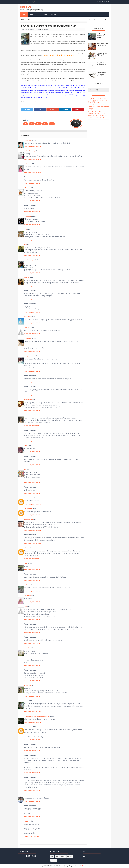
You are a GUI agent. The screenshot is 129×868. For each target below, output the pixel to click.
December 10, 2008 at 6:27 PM (32, 299)
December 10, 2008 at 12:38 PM (32, 159)
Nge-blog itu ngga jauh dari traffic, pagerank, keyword (102, 36)
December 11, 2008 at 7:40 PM (32, 619)
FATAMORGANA (28, 509)
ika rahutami (27, 685)
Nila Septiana (28, 498)
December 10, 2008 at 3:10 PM (32, 201)
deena (26, 563)
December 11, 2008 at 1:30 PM (32, 580)
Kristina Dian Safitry (29, 151)
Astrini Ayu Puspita (29, 260)
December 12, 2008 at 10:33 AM (32, 740)
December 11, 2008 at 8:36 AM (32, 482)
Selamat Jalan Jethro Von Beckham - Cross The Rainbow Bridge (99, 107)
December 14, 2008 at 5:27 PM (32, 801)
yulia (25, 229)
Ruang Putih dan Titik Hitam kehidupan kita (102, 64)
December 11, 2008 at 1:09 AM (32, 441)
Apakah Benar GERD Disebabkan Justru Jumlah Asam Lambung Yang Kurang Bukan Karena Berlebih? (98, 114)
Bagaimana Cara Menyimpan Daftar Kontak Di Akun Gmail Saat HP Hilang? (98, 100)
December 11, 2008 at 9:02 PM (32, 681)
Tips (38, 14)
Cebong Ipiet (27, 188)
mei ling (26, 585)
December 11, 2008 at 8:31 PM (32, 643)
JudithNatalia (28, 415)
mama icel (27, 278)
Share (40, 109)
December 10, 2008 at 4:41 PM (32, 240)
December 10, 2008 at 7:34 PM (32, 323)
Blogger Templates (70, 866)
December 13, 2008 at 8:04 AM (32, 790)
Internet (54, 14)
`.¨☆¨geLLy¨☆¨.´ (28, 356)
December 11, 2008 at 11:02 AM (32, 515)
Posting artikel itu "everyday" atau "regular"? (101, 74)
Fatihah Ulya (27, 596)
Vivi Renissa (27, 216)
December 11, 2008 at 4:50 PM (32, 591)
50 (42, 29)
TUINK (26, 446)
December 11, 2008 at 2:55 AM (32, 452)
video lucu (54, 860)
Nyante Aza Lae (28, 520)
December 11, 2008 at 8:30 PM (32, 633)
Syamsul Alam (28, 317)
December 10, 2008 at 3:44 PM (32, 225)
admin (24, 120)
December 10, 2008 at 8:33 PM (32, 351)
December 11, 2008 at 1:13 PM (32, 569)
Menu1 (31, 14)
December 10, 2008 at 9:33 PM (32, 382)
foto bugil (70, 857)
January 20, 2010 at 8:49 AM (31, 836)
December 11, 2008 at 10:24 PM (32, 722)
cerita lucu (63, 857)
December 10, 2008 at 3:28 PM (32, 212)
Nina (25, 470)
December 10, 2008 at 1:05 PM (32, 183)
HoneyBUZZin (28, 400)
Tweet (27, 109)
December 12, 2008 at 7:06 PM (32, 751)
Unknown (26, 548)
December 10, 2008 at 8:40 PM (32, 371)
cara (57, 857)
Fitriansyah (27, 328)
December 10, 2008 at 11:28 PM (32, 426)
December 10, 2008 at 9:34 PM (32, 395)
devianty (26, 701)
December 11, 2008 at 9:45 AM (32, 493)
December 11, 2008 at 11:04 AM (32, 530)
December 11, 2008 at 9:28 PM (32, 696)
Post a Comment (27, 841)
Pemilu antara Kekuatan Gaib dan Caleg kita (103, 44)
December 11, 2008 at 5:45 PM (32, 602)
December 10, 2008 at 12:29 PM (32, 146)
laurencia (27, 648)
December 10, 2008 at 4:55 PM (32, 255)
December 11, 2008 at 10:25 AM (32, 504)
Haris (25, 245)
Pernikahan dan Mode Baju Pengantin (102, 54)
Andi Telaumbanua (29, 795)
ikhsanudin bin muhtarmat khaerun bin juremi (37, 716)
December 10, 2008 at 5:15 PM (32, 273)
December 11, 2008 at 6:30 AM (32, 465)
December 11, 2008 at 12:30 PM (32, 559)
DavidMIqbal (27, 140)
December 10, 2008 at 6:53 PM (32, 312)
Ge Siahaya (27, 164)
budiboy (26, 821)
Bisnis (46, 14)
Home (24, 14)
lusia (25, 607)
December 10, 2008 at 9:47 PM (32, 410)
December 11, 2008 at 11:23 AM (32, 543)
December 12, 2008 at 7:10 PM (32, 773)
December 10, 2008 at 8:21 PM (32, 334)
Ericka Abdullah (28, 727)
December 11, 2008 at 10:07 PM (32, 711)
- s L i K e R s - (28, 338)
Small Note (25, 7)
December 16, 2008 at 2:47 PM (32, 816)
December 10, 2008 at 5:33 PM (32, 286)
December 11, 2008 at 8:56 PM (32, 665)
